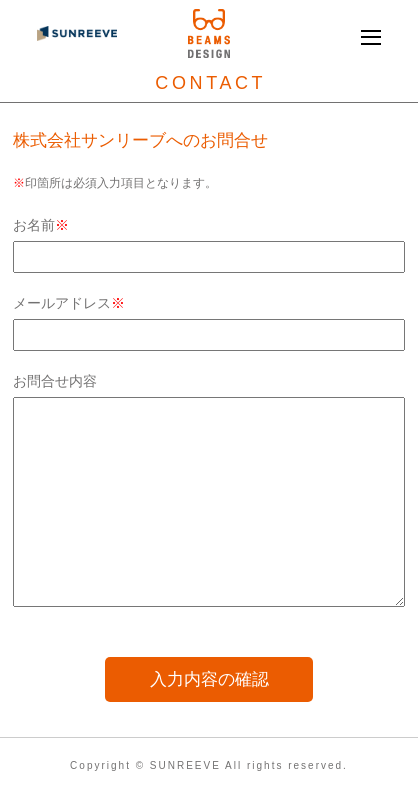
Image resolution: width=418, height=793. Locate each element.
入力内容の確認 (209, 679)
